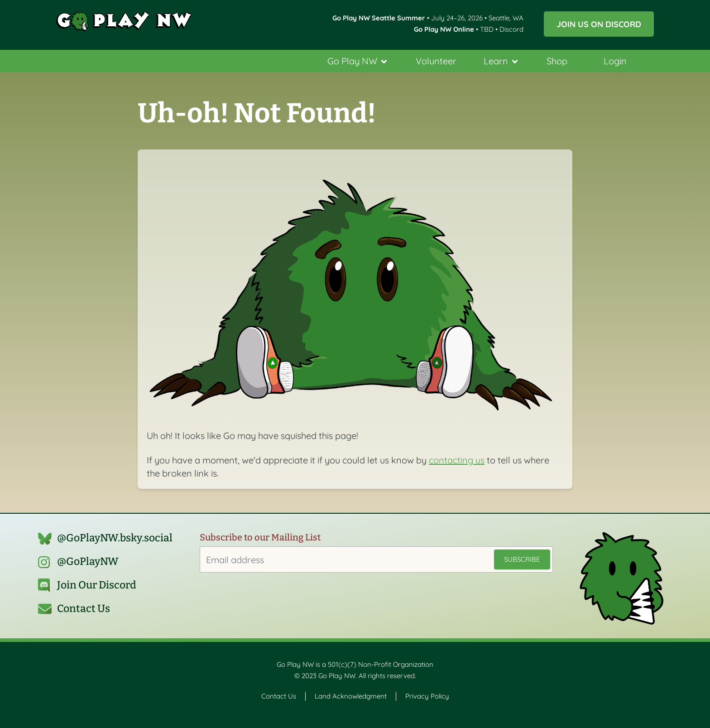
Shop (557, 61)
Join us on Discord (599, 24)
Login (615, 61)
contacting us (457, 460)
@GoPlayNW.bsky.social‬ (115, 538)
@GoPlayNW (88, 562)
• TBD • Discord (469, 29)
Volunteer (436, 61)
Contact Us (84, 609)
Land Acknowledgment (351, 696)
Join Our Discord (97, 585)
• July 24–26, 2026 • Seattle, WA (428, 18)
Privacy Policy (427, 696)
